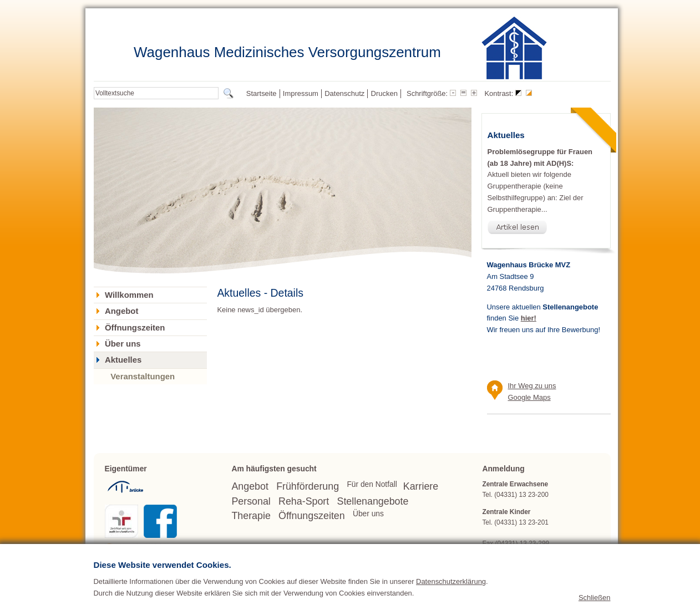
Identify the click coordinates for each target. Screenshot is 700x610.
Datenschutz (344, 93)
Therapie (251, 516)
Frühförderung (308, 486)
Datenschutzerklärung (451, 601)
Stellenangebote (373, 501)
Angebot (121, 311)
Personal (251, 501)
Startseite (262, 93)
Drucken (384, 93)
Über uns (123, 344)
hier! (529, 318)
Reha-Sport (304, 501)
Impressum (301, 93)
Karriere (421, 486)
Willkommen (129, 295)
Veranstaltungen (143, 376)
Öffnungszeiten (135, 328)
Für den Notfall (372, 484)
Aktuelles (123, 360)
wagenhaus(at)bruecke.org (544, 554)
